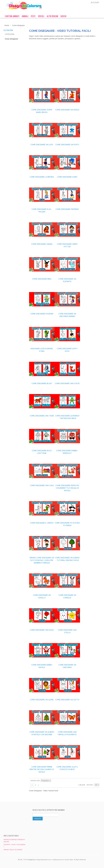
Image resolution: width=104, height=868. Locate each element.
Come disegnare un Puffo (67, 145)
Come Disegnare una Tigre (42, 416)
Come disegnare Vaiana (42, 244)
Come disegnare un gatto (67, 700)
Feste (33, 16)
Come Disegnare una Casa (42, 485)
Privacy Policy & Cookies (13, 850)
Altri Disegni (52, 16)
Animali (25, 16)
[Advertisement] (65, 64)
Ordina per (35, 781)
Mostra (90, 785)
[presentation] (51, 826)
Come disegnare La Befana (42, 177)
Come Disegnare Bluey (42, 383)
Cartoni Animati (12, 16)
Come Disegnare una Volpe (67, 383)
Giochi (63, 16)
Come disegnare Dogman (42, 314)
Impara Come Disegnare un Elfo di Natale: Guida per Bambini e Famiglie (42, 560)
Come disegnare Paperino (67, 209)
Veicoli (41, 16)
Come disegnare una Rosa (42, 630)
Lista (97, 781)
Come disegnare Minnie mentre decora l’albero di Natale (42, 769)
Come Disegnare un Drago (67, 110)
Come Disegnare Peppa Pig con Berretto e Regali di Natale (67, 488)
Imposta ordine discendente (53, 781)
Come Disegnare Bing (42, 279)
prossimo (38, 785)
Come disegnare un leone (42, 700)
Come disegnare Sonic (67, 177)
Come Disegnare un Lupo (42, 145)
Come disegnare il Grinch (42, 523)
